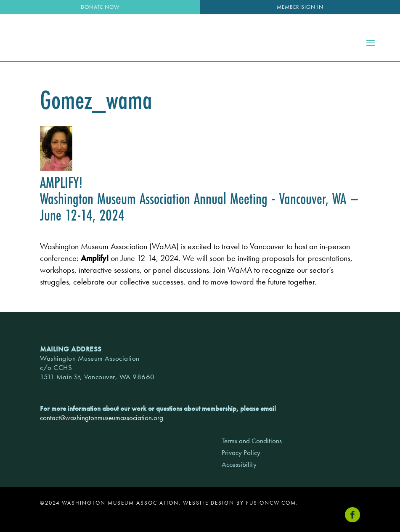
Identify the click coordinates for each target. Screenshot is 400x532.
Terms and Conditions (252, 441)
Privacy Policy (241, 452)
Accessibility (239, 464)
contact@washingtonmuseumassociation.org (102, 418)
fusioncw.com (271, 503)
